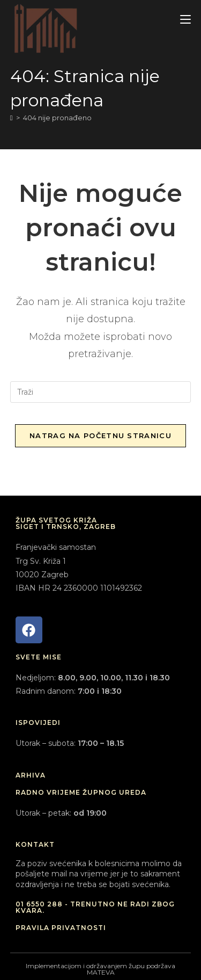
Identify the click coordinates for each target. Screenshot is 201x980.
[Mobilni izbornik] (185, 20)
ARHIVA (31, 775)
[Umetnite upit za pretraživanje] (101, 392)
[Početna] (12, 118)
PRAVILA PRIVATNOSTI (61, 928)
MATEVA (101, 972)
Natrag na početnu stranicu (100, 435)
